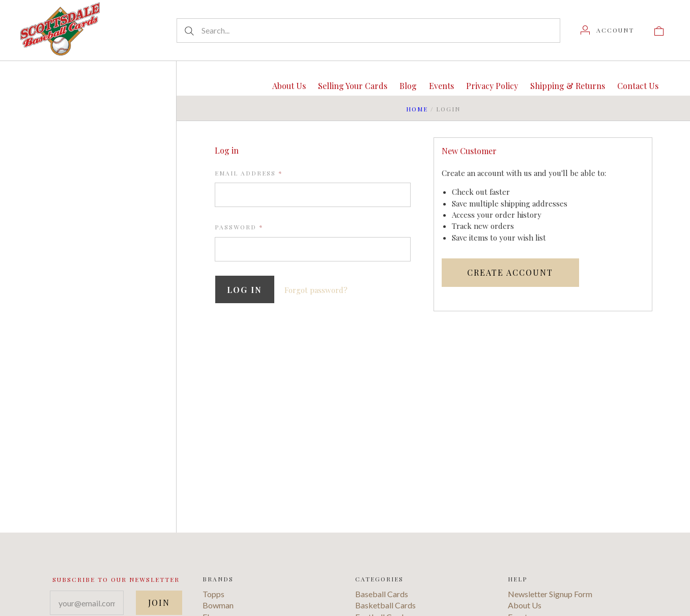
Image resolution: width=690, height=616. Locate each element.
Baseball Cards (382, 596)
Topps (213, 596)
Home (417, 109)
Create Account (510, 272)
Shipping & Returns (568, 86)
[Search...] (368, 31)
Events (441, 86)
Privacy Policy (492, 86)
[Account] (607, 30)
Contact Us (638, 86)
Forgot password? (317, 290)
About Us (289, 86)
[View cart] (659, 30)
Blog (408, 86)
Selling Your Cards (353, 86)
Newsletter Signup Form (550, 596)
